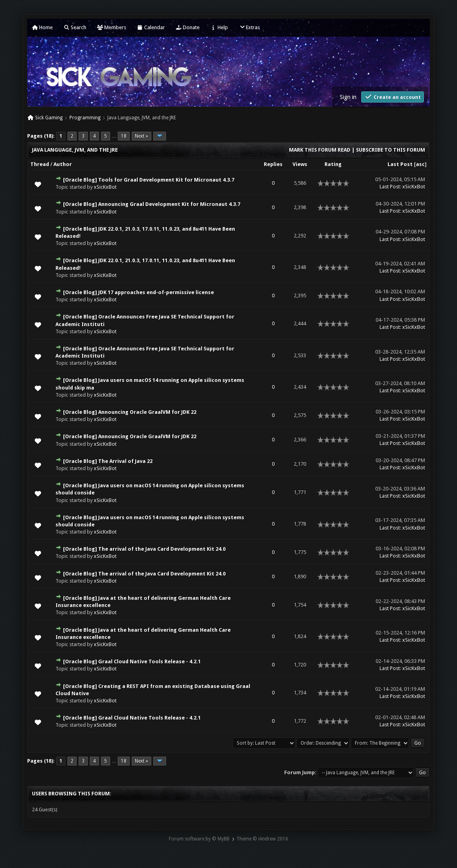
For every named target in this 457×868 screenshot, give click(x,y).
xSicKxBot (105, 187)
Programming (85, 118)
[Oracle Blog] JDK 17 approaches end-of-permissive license (138, 292)
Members (112, 27)
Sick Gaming (49, 118)
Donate (188, 27)
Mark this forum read (320, 150)
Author (63, 164)
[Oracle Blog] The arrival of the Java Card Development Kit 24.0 (144, 549)
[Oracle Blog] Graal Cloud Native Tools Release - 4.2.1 (132, 661)
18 (124, 136)
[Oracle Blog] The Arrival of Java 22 (108, 461)
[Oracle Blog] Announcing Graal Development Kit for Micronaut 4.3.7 (152, 204)
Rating (333, 164)
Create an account (393, 97)
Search (75, 27)
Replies (273, 164)
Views (300, 164)
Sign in (348, 97)
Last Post (400, 164)
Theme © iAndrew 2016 (262, 839)
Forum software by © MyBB (199, 839)
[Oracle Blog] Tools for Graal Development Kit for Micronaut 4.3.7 (149, 180)
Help (219, 27)
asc (420, 164)
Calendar (151, 27)
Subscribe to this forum (391, 150)
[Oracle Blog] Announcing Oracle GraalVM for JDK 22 (130, 412)
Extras (249, 27)
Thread (40, 164)
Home (42, 27)
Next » (141, 136)
